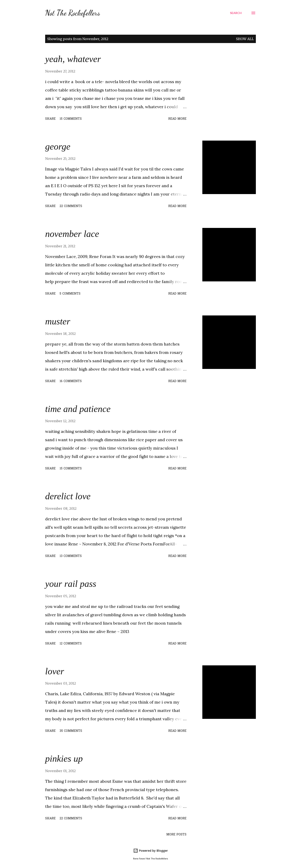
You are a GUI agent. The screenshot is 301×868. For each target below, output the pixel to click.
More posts (176, 835)
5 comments (70, 294)
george (58, 147)
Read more (177, 119)
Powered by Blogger (150, 851)
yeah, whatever (73, 59)
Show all (245, 39)
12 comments (71, 644)
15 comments (71, 119)
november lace (72, 234)
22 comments (71, 206)
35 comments (71, 731)
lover (55, 671)
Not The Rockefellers (73, 13)
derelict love (68, 496)
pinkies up (64, 759)
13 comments (71, 556)
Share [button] (50, 119)
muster (58, 321)
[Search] (236, 13)
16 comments (71, 381)
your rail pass (71, 584)
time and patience (78, 409)
